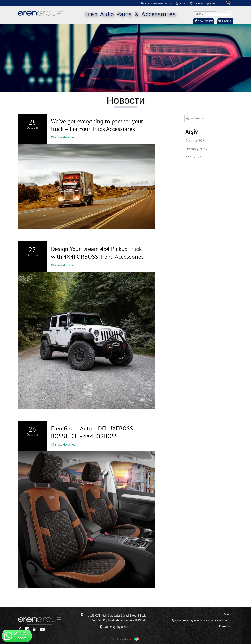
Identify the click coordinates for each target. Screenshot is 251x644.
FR (125, 3)
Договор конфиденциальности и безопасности (201, 620)
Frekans (129, 639)
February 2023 (196, 149)
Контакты (225, 626)
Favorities (227, 21)
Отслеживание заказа (158, 3)
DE (120, 3)
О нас (227, 614)
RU (136, 3)
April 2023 (193, 157)
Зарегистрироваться (206, 3)
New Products (205, 21)
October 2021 (196, 141)
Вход (182, 3)
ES (130, 3)
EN (115, 3)
